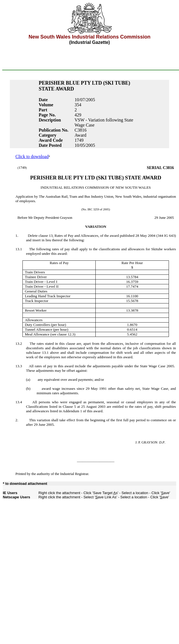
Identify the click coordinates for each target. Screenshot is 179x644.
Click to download (32, 157)
